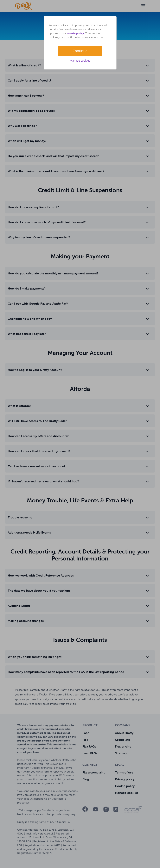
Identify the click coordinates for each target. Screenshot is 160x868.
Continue (80, 51)
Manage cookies (80, 61)
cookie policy (75, 33)
